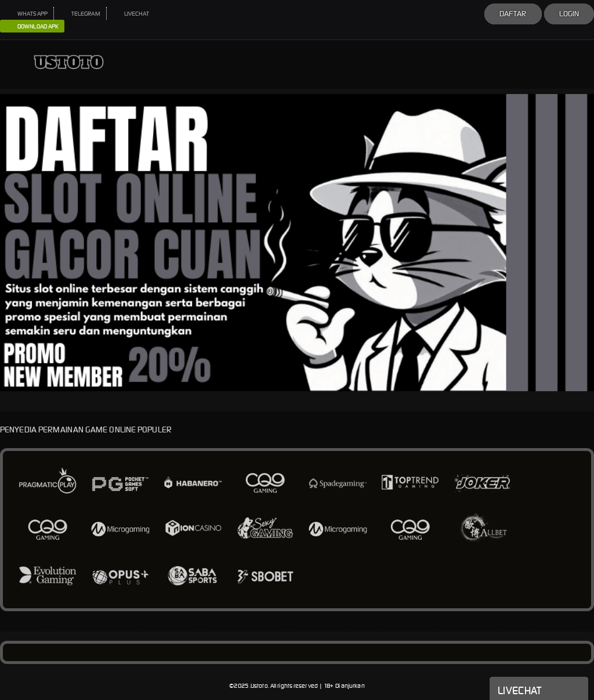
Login (569, 14)
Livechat (539, 690)
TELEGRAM (80, 14)
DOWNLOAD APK (32, 27)
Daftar (513, 14)
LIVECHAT (131, 14)
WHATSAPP (27, 14)
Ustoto (259, 686)
